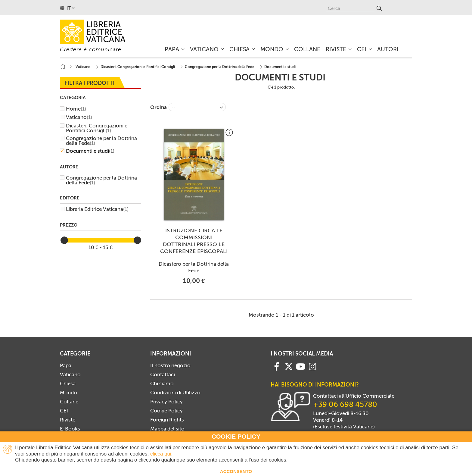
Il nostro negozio (170, 365)
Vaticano (79, 117)
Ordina (158, 107)
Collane (69, 402)
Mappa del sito (167, 429)
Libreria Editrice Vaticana (97, 209)
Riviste (68, 420)
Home (76, 109)
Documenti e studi (90, 151)
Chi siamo (162, 384)
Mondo (68, 393)
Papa (66, 365)
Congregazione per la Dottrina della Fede (101, 141)
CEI (64, 411)
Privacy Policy (166, 402)
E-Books (70, 429)
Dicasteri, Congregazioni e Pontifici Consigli (97, 128)
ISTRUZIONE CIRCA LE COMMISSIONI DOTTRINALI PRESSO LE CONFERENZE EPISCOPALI (194, 241)
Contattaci (163, 374)
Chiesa (68, 384)
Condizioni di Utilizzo (175, 393)
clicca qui (161, 454)
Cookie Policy (166, 411)
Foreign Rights (167, 420)
